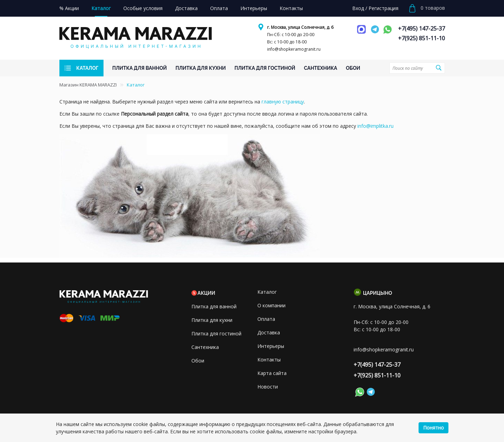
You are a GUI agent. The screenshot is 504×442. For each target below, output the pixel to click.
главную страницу (283, 102)
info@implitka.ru (375, 126)
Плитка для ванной (214, 306)
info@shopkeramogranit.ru (294, 49)
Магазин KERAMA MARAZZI (88, 85)
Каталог (267, 292)
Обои (198, 361)
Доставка (269, 332)
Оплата (266, 319)
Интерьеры (271, 346)
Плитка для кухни (212, 320)
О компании (271, 305)
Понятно (433, 428)
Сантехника (205, 347)
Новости (268, 387)
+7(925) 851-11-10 (422, 38)
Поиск (439, 68)
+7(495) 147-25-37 (422, 28)
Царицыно (378, 293)
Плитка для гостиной (216, 333)
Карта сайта (272, 373)
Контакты (269, 360)
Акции (206, 293)
